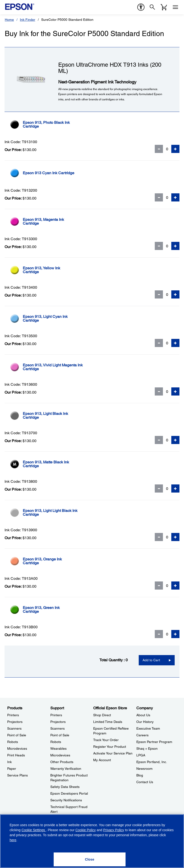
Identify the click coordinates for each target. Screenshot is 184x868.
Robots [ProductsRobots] (13, 742)
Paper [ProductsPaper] (12, 769)
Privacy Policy (114, 830)
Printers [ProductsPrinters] (13, 715)
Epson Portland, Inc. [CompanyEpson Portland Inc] (152, 762)
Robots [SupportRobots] (56, 742)
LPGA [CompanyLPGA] (141, 755)
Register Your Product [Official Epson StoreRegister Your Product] (110, 747)
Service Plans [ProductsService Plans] (17, 775)
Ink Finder (28, 20)
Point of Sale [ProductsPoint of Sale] (17, 735)
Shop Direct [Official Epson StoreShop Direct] (102, 715)
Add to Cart (151, 660)
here (13, 840)
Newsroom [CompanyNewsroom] (144, 769)
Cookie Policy (86, 830)
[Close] (90, 859)
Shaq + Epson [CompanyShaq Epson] (147, 749)
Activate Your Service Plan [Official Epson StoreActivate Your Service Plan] (113, 753)
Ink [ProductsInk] (9, 762)
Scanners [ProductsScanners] (14, 728)
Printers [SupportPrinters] (56, 715)
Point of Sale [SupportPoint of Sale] (60, 735)
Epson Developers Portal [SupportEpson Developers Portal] (69, 793)
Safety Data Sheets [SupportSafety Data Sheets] (65, 787)
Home (9, 20)
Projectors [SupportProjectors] (58, 722)
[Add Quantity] (175, 149)
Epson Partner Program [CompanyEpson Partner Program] (154, 742)
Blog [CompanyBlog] (140, 775)
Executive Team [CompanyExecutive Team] (148, 728)
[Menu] (175, 7)
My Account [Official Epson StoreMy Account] (102, 760)
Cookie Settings (34, 830)
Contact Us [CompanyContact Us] (145, 782)
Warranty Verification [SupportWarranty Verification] (66, 769)
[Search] (152, 7)
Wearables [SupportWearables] (58, 749)
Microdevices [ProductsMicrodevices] (17, 749)
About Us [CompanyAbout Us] (143, 715)
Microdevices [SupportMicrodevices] (60, 755)
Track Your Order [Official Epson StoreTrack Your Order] (106, 740)
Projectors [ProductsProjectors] (15, 722)
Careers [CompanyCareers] (142, 735)
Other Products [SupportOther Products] (62, 762)
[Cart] (164, 7)
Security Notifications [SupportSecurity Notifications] (66, 800)
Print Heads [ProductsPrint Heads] (16, 755)
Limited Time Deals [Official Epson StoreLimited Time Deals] (108, 722)
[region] (92, 841)
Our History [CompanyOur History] (145, 722)
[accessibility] (141, 7)
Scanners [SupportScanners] (57, 728)
